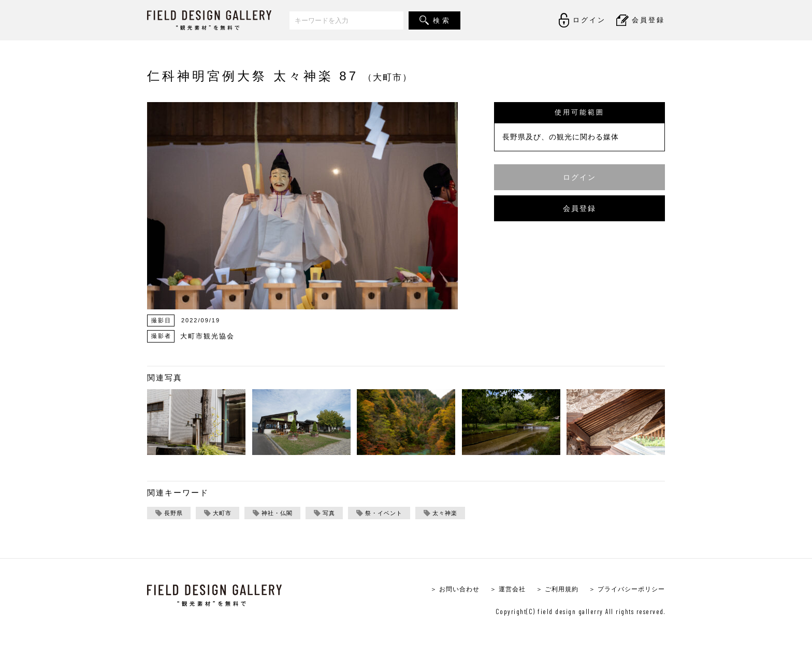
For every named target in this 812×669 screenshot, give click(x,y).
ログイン (579, 177)
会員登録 (579, 208)
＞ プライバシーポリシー (624, 590)
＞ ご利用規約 (550, 590)
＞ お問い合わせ (441, 590)
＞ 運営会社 (497, 590)
